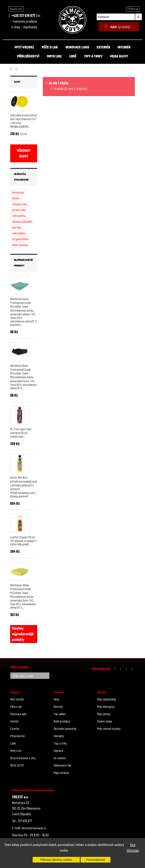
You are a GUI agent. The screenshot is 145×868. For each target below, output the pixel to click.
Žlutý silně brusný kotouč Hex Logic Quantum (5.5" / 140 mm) (24, 119)
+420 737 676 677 (23, 15)
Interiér (124, 48)
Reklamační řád (62, 765)
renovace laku (20, 204)
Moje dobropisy (106, 706)
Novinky (58, 706)
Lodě (73, 57)
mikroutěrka (19, 216)
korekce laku (19, 210)
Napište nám (16, 9)
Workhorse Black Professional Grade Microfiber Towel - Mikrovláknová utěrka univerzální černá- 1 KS (22, 373)
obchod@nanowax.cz (34, 828)
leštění (16, 198)
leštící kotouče (20, 245)
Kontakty (59, 736)
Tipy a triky (93, 57)
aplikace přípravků (22, 221)
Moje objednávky (107, 699)
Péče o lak (50, 48)
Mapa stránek (61, 773)
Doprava (58, 751)
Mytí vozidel (24, 48)
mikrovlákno (19, 233)
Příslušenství (28, 57)
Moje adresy (104, 714)
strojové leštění (20, 239)
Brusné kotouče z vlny (23, 758)
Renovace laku (77, 48)
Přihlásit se (133, 9)
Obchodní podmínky (65, 728)
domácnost (18, 192)
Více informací (133, 847)
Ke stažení (60, 758)
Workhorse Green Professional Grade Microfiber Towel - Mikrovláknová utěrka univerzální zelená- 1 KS (23, 306)
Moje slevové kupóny (109, 728)
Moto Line (54, 57)
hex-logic (17, 227)
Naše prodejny (62, 721)
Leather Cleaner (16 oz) (22, 537)
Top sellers (60, 714)
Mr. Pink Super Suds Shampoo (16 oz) (21, 431)
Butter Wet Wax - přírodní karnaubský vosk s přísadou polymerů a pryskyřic (24, 483)
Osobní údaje (105, 721)
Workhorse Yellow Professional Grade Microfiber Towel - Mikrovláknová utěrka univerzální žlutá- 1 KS (22, 593)
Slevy (17, 82)
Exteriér (103, 48)
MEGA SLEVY (119, 57)
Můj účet (101, 693)
